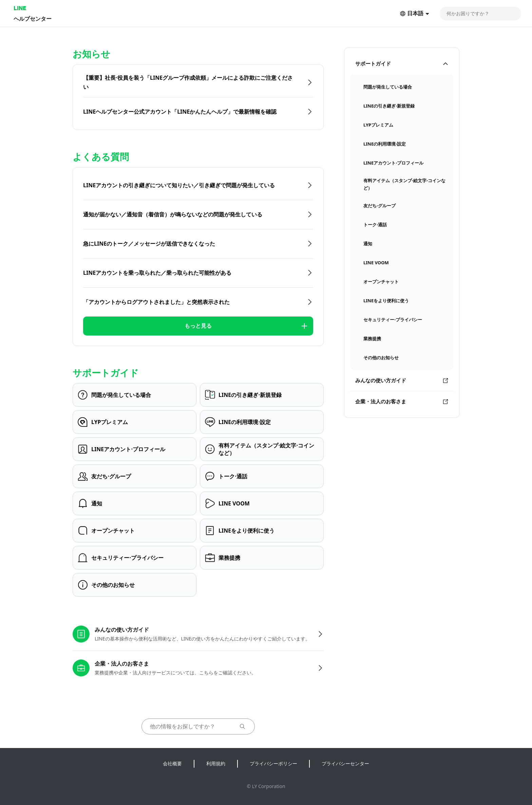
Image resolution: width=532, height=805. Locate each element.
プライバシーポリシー (273, 763)
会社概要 (172, 763)
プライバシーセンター (345, 763)
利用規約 (216, 763)
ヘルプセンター (33, 18)
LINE (20, 8)
